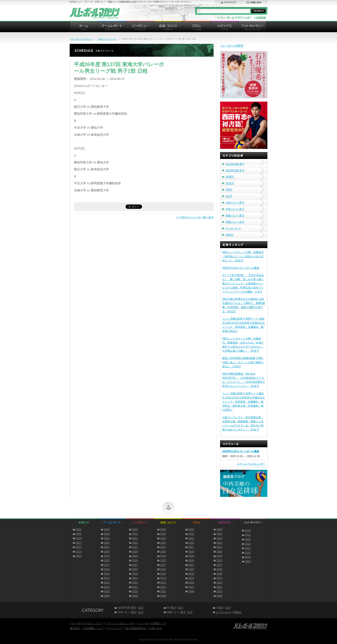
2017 (79, 543)
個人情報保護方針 (136, 628)
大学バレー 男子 (235, 203)
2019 (79, 538)
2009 (107, 596)
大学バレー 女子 (235, 209)
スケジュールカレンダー (251, 464)
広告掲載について (93, 628)
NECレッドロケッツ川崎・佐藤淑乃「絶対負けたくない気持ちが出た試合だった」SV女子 (243, 256)
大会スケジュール (107, 39)
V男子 (229, 190)
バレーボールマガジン (81, 39)
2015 (79, 547)
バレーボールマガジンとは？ (87, 623)
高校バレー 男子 (235, 215)
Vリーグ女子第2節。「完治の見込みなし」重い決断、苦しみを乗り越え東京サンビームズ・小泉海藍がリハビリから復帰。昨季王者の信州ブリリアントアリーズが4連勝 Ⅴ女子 (243, 283)
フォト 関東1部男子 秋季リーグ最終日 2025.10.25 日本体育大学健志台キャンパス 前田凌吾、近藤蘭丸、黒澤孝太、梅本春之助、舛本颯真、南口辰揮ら (244, 402)
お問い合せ (155, 628)
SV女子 (230, 183)
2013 (107, 583)
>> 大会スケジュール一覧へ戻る (195, 217)
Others (230, 235)
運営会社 (75, 628)
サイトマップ (115, 628)
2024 (79, 530)
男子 (134, 608)
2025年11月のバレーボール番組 (241, 268)
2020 (79, 534)
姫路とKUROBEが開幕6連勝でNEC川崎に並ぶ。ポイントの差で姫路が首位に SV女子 (243, 362)
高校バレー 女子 (235, 222)
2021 (107, 547)
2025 (107, 530)
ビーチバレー (233, 228)
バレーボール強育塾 (232, 46)
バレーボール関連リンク (152, 623)
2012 (79, 556)
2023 (107, 538)
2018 (107, 560)
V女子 (229, 196)
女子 (141, 608)
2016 (107, 569)
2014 (79, 552)
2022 (107, 543)
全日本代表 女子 (235, 170)
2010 (107, 591)
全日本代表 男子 (235, 164)
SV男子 (230, 177)
